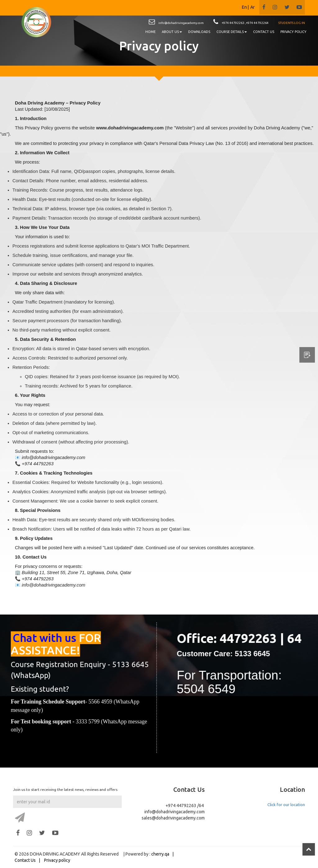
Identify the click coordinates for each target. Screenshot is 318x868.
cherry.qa (160, 854)
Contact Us (25, 860)
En (244, 7)
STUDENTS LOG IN (292, 23)
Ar (252, 7)
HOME (150, 32)
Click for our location (286, 805)
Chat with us (51, 638)
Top (309, 849)
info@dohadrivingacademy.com (181, 23)
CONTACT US (264, 32)
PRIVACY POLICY (293, 32)
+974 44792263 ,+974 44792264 (245, 23)
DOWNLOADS (199, 32)
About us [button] (172, 32)
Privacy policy (57, 860)
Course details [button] (232, 32)
